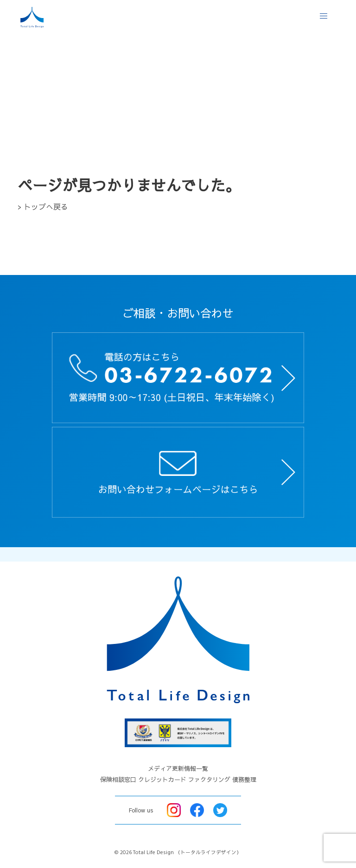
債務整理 (244, 780)
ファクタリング (209, 780)
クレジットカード (162, 780)
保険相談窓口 (118, 780)
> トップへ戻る (43, 206)
